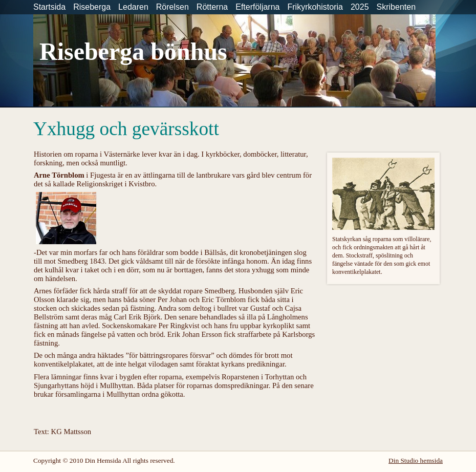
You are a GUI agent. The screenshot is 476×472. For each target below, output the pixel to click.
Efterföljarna (257, 7)
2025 (360, 7)
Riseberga (92, 7)
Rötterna (212, 7)
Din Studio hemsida (416, 460)
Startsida (49, 7)
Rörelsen (172, 7)
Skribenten (396, 7)
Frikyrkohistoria (315, 7)
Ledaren (133, 7)
